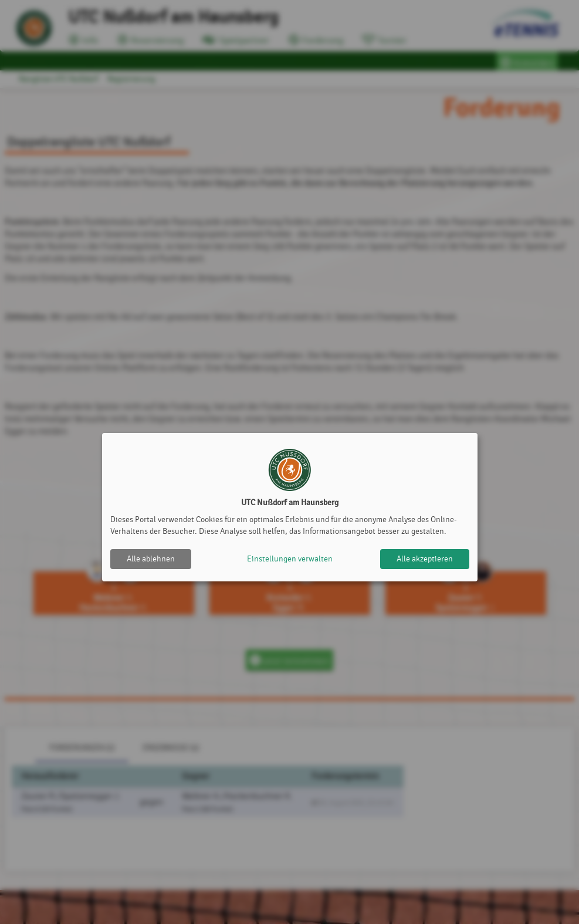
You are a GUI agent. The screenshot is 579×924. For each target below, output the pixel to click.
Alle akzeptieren (425, 559)
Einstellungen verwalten (290, 559)
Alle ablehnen (151, 559)
